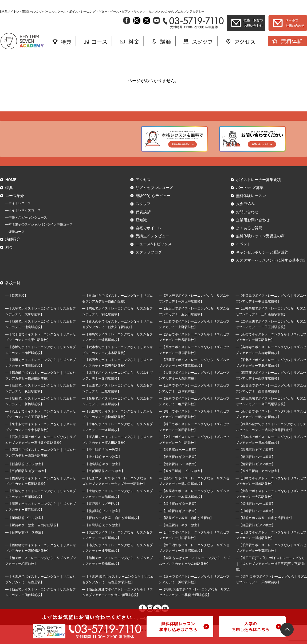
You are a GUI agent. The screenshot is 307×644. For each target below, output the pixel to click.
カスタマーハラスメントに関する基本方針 (271, 268)
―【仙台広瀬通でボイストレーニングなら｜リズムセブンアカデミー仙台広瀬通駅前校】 (117, 600)
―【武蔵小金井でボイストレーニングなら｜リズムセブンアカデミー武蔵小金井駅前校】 (271, 435)
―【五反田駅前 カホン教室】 (258, 479)
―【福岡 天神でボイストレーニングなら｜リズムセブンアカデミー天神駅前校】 (271, 587)
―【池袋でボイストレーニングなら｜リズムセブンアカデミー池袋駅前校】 (41, 332)
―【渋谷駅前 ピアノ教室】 (255, 458)
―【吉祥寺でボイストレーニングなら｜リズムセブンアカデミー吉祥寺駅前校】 (271, 358)
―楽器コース (15, 240)
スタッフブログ (149, 260)
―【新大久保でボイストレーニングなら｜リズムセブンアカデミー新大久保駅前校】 (117, 332)
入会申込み (245, 212)
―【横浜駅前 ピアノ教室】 (102, 519)
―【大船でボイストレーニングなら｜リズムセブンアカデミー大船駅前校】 (117, 502)
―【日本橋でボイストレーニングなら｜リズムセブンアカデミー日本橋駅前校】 (271, 448)
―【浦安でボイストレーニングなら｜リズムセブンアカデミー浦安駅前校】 (117, 556)
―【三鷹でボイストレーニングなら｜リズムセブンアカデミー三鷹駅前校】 (117, 397)
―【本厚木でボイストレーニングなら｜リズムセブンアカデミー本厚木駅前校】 (194, 502)
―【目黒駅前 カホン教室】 (102, 533)
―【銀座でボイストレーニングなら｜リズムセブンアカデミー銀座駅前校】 (117, 409)
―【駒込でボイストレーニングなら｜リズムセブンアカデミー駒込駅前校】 (117, 320)
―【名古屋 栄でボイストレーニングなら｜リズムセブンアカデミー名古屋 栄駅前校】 (118, 587)
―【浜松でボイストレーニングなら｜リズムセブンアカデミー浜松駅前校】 (194, 587)
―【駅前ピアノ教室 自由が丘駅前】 (186, 526)
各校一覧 (13, 291)
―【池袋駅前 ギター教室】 (102, 472)
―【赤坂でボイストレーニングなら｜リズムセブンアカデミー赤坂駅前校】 (41, 358)
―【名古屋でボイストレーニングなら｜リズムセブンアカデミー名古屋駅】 (41, 587)
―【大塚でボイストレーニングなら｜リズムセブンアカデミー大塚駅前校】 (41, 320)
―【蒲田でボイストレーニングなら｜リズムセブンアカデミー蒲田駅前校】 (41, 371)
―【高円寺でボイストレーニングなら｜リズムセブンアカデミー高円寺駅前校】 (117, 371)
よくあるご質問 (249, 236)
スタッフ (143, 212)
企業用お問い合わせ (253, 228)
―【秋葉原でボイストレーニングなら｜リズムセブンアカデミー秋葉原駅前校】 (194, 371)
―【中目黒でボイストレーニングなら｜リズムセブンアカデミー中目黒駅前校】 (271, 307)
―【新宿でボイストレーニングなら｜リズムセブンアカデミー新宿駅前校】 (271, 345)
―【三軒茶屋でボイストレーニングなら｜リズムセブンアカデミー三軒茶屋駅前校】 (271, 320)
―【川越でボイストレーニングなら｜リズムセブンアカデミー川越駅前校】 (271, 543)
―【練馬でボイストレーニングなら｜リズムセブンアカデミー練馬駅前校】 (117, 345)
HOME (11, 188)
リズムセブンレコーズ (154, 196)
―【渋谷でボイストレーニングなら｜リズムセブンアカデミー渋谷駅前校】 (194, 345)
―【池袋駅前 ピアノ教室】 (255, 472)
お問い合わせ (247, 220)
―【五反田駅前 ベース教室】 (103, 479)
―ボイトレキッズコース (23, 218)
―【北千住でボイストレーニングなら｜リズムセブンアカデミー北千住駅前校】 (41, 345)
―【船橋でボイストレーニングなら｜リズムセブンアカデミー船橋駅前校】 (117, 569)
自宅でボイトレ (149, 236)
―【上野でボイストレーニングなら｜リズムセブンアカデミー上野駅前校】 (194, 332)
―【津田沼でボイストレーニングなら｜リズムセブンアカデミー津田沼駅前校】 (194, 556)
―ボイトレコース (18, 211)
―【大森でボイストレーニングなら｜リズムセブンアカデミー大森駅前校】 (194, 384)
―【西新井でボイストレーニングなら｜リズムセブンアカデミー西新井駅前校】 (41, 461)
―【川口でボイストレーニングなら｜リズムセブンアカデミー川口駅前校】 (194, 543)
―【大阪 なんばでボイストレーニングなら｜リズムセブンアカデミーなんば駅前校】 (194, 569)
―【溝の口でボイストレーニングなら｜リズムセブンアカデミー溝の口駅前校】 (194, 489)
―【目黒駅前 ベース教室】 (25, 540)
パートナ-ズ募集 (250, 196)
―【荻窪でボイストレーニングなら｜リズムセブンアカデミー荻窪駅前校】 (41, 397)
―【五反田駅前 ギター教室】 (27, 479)
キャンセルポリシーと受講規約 (262, 260)
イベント (243, 252)
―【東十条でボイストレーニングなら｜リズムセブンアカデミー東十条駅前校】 (41, 435)
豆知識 (141, 228)
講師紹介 (13, 247)
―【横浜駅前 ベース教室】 (255, 512)
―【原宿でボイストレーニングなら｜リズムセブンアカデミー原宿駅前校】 (194, 358)
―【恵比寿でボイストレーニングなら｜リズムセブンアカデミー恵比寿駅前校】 (194, 307)
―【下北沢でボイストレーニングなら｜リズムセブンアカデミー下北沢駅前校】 (271, 371)
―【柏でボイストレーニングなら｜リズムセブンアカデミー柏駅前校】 (41, 569)
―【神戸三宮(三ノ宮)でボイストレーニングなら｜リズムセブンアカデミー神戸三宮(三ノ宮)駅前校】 (270, 572)
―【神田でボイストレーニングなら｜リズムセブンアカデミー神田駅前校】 (194, 435)
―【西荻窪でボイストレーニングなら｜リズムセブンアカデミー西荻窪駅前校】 (271, 384)
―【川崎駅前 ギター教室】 (178, 519)
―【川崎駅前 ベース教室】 (255, 519)
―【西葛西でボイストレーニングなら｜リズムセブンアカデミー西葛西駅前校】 (271, 397)
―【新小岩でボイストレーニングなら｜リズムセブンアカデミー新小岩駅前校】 (271, 422)
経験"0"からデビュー (153, 204)
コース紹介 (15, 204)
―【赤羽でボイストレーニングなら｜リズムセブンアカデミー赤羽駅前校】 (117, 384)
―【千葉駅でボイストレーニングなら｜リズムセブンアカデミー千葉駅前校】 (271, 556)
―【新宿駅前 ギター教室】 (178, 465)
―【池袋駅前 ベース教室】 (178, 472)
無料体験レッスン (251, 204)
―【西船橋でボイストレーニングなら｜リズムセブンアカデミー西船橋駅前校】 (41, 556)
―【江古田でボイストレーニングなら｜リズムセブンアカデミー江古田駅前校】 (117, 448)
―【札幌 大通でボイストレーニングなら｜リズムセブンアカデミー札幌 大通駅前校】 (194, 600)
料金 (9, 255)
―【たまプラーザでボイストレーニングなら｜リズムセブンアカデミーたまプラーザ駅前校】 (117, 489)
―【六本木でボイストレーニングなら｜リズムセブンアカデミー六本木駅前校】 (117, 358)
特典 (9, 196)
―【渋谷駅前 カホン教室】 (102, 465)
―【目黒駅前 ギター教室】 (180, 533)
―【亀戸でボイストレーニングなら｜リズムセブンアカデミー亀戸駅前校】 (194, 409)
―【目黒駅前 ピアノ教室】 (255, 533)
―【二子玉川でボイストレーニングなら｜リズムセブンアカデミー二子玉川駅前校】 (271, 332)
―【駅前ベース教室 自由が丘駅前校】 (111, 526)
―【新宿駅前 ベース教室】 (255, 465)
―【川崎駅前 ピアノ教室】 (25, 526)
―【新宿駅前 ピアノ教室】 (25, 472)
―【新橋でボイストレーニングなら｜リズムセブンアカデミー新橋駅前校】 (41, 409)
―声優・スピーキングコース (26, 226)
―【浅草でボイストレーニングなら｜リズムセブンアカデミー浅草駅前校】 (194, 397)
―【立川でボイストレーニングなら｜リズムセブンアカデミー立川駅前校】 (194, 448)
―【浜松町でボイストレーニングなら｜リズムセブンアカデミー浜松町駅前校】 (117, 422)
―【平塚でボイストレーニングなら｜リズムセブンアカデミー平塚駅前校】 (41, 502)
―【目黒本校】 (17, 304)
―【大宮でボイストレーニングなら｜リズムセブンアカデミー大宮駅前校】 (117, 543)
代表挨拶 (143, 220)
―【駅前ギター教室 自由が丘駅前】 (33, 533)
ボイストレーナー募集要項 (258, 188)
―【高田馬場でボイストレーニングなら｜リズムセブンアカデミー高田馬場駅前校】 (271, 409)
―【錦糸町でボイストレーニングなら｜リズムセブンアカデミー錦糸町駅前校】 (41, 384)
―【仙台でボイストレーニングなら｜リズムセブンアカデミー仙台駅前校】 (41, 600)
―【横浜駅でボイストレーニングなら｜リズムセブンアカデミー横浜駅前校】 (41, 489)
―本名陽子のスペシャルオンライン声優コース (39, 233)
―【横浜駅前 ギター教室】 (178, 512)
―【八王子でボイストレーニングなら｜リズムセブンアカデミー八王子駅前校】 (41, 422)
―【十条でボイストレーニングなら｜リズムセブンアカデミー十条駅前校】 (117, 435)
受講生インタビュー (152, 244)
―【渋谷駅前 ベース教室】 (178, 458)
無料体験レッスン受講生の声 (260, 244)
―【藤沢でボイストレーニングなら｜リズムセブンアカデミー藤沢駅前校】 (41, 515)
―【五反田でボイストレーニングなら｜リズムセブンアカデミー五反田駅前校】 (194, 320)
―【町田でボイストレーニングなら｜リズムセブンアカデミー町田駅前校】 (194, 422)
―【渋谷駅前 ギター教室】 (102, 458)
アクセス (143, 188)
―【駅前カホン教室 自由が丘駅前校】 (265, 526)
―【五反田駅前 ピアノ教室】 (181, 479)
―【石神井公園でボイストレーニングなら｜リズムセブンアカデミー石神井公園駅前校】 (41, 448)
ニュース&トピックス (154, 252)
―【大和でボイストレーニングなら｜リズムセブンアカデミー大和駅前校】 (271, 502)
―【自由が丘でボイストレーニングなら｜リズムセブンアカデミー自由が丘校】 (117, 307)
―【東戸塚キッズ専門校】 (101, 512)
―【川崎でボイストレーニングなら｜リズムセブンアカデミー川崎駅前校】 (271, 489)
